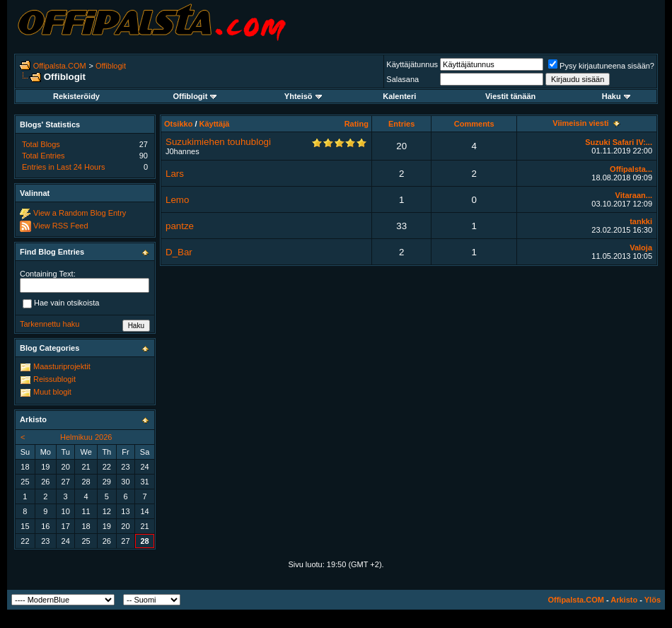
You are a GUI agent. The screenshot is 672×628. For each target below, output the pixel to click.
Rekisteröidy (76, 96)
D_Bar (179, 252)
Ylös (653, 600)
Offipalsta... (631, 169)
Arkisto (624, 600)
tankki (641, 221)
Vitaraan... (634, 195)
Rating (357, 124)
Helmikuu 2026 (86, 437)
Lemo (177, 200)
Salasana (402, 79)
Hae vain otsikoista (61, 303)
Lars (175, 174)
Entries (401, 124)
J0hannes (183, 151)
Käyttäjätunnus (412, 64)
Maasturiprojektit (62, 366)
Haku (616, 96)
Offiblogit (111, 66)
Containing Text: (48, 274)
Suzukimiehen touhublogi (218, 142)
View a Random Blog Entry (80, 213)
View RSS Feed (60, 226)
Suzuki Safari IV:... (619, 142)
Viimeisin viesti (580, 123)
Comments (474, 124)
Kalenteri (399, 96)
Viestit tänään (510, 96)
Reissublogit (54, 379)
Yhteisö (303, 96)
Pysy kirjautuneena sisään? (601, 66)
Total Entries (44, 156)
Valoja (641, 248)
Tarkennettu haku (50, 324)
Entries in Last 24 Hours (63, 167)
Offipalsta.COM (60, 66)
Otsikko (178, 124)
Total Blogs (41, 144)
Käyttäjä (215, 124)
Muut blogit (52, 392)
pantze (180, 226)
